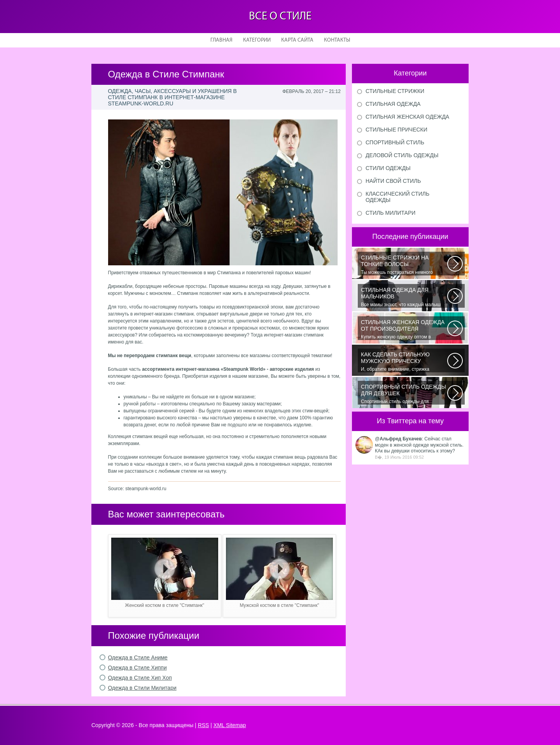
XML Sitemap (230, 725)
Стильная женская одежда (407, 117)
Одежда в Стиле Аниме (138, 657)
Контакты (337, 40)
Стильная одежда (393, 104)
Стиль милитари (390, 213)
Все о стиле (280, 17)
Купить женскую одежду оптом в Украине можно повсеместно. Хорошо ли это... (404, 330)
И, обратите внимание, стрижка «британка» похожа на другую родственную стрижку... (404, 362)
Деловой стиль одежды (402, 155)
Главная (221, 40)
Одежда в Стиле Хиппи (137, 668)
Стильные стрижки (395, 91)
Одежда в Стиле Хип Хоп (140, 678)
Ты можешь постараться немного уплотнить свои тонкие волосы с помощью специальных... (404, 265)
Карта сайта (297, 40)
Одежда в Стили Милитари (142, 688)
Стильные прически (396, 130)
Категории (257, 40)
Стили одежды (388, 168)
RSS (204, 725)
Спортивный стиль (395, 142)
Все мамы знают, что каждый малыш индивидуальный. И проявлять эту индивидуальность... (404, 297)
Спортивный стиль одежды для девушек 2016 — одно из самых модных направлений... (404, 394)
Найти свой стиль (393, 181)
